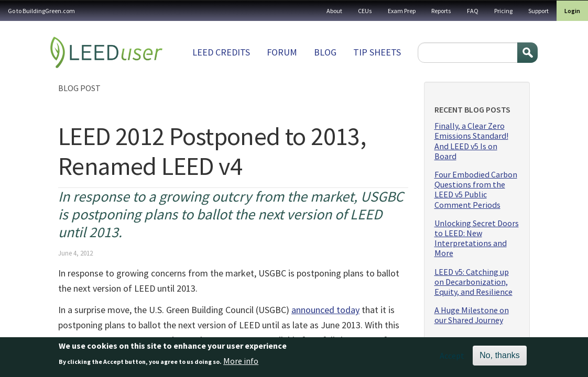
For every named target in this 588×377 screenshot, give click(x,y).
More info (241, 363)
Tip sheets (377, 52)
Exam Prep (402, 11)
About (334, 11)
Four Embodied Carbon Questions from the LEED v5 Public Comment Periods (476, 190)
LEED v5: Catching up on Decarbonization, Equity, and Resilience (473, 282)
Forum (282, 52)
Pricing (503, 11)
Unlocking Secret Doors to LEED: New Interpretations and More (477, 239)
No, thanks (499, 358)
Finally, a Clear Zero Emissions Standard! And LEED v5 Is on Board (471, 141)
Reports (441, 11)
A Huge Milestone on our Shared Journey (472, 315)
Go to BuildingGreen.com (41, 11)
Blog (325, 52)
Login (572, 11)
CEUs (365, 11)
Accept (452, 358)
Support (538, 11)
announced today (325, 310)
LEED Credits (221, 52)
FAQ (473, 11)
